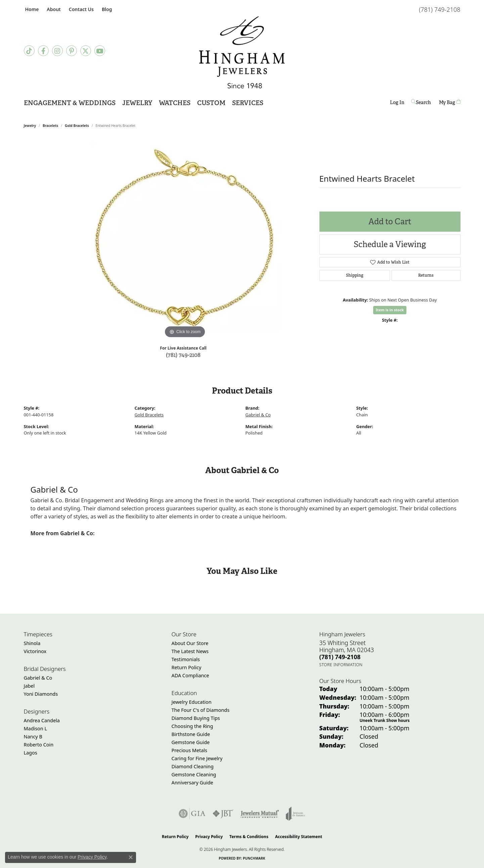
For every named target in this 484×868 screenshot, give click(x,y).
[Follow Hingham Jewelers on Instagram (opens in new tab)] (57, 51)
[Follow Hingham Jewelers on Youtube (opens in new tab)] (100, 51)
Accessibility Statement (299, 837)
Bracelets (50, 126)
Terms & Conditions (249, 837)
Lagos (31, 753)
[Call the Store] (340, 657)
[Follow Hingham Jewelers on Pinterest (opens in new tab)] (72, 51)
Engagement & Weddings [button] (70, 103)
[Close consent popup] (131, 857)
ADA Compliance (190, 675)
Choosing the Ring (192, 726)
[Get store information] (341, 665)
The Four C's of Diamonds (201, 710)
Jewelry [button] (137, 103)
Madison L (35, 728)
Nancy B (33, 737)
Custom (211, 103)
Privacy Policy (209, 837)
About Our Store (190, 643)
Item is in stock (390, 310)
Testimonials (186, 659)
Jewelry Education (192, 702)
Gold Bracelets (77, 126)
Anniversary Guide (192, 783)
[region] (185, 239)
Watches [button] (175, 103)
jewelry (30, 126)
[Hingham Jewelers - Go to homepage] (242, 52)
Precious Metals (189, 750)
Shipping (355, 275)
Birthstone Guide (191, 734)
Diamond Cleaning (193, 766)
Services (248, 103)
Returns (426, 275)
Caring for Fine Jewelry (197, 758)
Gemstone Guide (191, 742)
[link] (31, 9)
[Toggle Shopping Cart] (450, 102)
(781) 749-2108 (183, 355)
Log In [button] (397, 104)
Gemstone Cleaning (194, 774)
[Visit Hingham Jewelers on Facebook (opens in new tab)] (43, 51)
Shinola (32, 643)
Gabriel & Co (258, 415)
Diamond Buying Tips (196, 718)
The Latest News (190, 651)
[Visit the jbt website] (223, 814)
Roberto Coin (39, 745)
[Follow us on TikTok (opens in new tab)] (29, 51)
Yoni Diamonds (41, 694)
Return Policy (187, 667)
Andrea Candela (42, 720)
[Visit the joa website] (296, 814)
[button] (53, 9)
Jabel (29, 686)
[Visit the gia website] (192, 814)
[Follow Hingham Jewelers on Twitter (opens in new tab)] (86, 51)
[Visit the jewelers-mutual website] (260, 814)
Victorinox (35, 651)
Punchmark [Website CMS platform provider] (254, 858)
